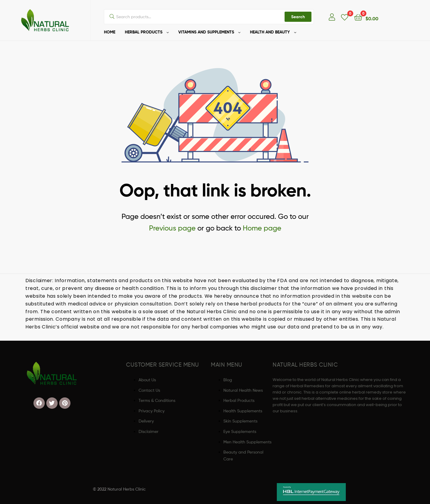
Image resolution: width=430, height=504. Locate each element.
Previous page (172, 228)
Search (298, 17)
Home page (262, 228)
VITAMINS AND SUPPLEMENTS (206, 32)
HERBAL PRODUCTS (144, 32)
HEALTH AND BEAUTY (270, 32)
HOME (110, 32)
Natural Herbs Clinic (127, 489)
